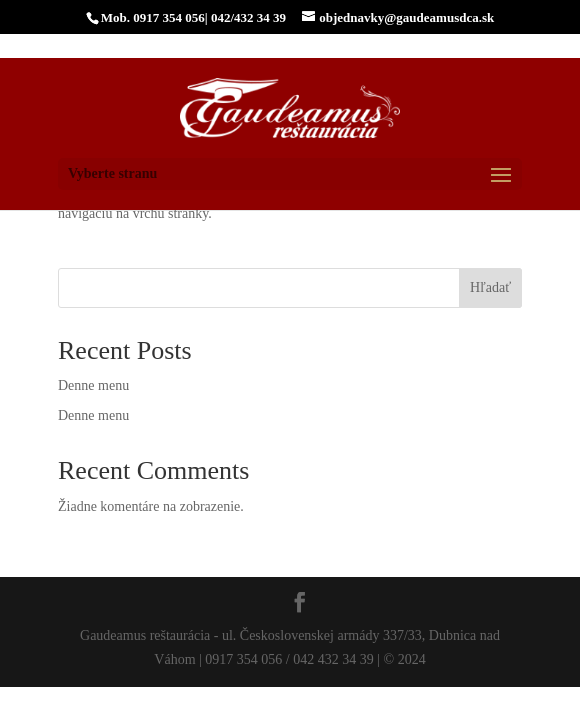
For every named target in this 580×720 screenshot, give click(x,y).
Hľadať (490, 287)
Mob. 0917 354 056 (153, 17)
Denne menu (93, 385)
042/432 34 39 (248, 17)
